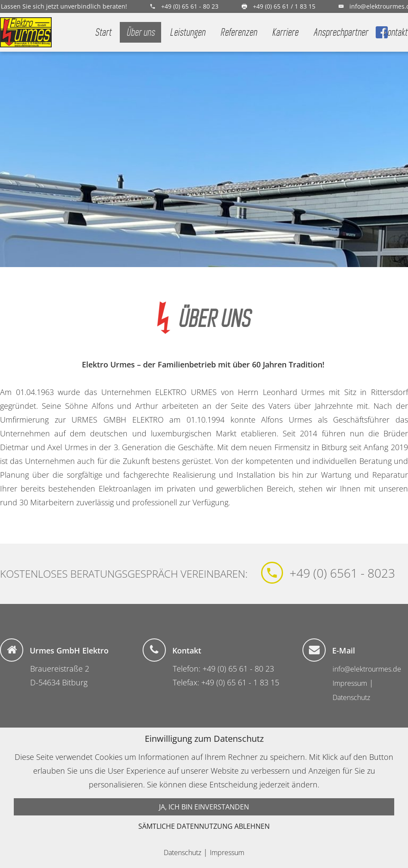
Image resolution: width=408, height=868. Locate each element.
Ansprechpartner (341, 32)
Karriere (285, 32)
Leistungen (187, 32)
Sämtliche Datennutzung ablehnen (204, 826)
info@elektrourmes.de (367, 669)
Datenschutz (351, 697)
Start (103, 32)
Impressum (350, 683)
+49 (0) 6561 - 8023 (342, 573)
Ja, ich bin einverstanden (204, 807)
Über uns (140, 32)
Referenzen (238, 32)
